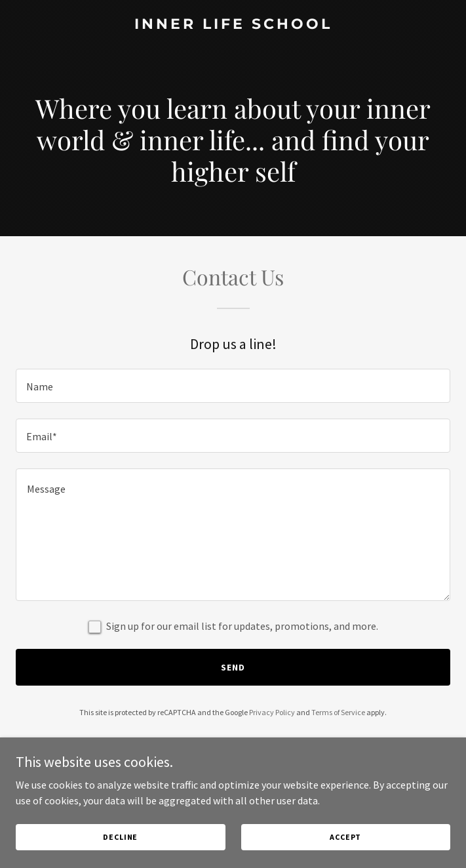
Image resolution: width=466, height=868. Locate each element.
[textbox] (233, 386)
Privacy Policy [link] (272, 712)
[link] (233, 25)
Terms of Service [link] (338, 712)
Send (233, 667)
